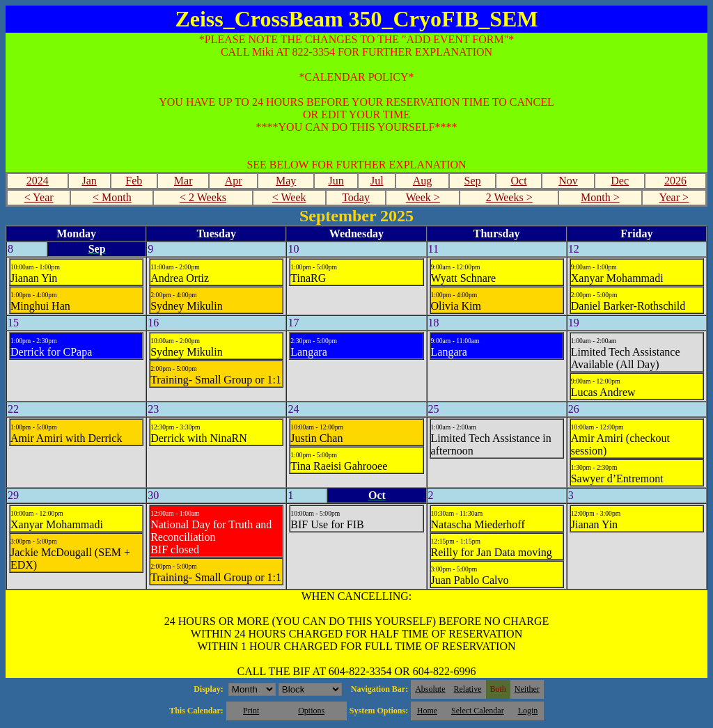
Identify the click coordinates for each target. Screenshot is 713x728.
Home (427, 711)
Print (251, 711)
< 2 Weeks (203, 197)
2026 (675, 181)
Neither (527, 689)
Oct (518, 181)
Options (311, 711)
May (286, 181)
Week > (423, 197)
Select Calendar (478, 711)
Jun (336, 181)
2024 (38, 181)
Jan (89, 181)
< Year (39, 197)
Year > (674, 197)
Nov (568, 181)
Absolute (430, 689)
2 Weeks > (509, 197)
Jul (377, 181)
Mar (183, 181)
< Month (112, 197)
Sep (473, 181)
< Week (289, 197)
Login (528, 711)
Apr (234, 181)
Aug (423, 181)
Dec (620, 181)
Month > (600, 197)
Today (356, 197)
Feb (134, 181)
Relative (468, 689)
